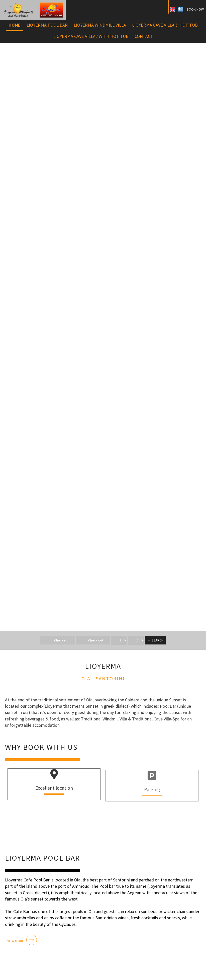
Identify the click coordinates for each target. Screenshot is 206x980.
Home (15, 25)
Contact (144, 36)
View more (15, 940)
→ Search (155, 640)
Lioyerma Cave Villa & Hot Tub (165, 25)
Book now (195, 9)
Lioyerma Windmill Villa (100, 25)
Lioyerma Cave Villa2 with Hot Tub (91, 36)
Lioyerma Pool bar (47, 25)
